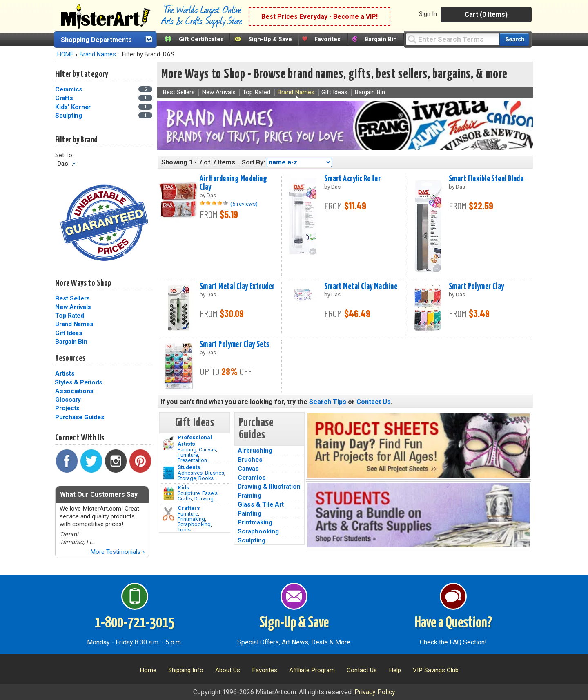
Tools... (186, 530)
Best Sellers (72, 298)
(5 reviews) (244, 204)
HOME (65, 54)
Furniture (188, 455)
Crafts (185, 499)
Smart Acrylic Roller (353, 179)
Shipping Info (186, 670)
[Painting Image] (168, 443)
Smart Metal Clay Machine (361, 287)
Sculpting (252, 540)
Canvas (207, 450)
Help (395, 670)
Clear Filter (74, 164)
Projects (67, 408)
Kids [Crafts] (184, 487)
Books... (208, 478)
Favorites (327, 39)
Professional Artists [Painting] (195, 440)
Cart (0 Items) (486, 14)
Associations (74, 391)
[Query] (452, 39)
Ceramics (252, 478)
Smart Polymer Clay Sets (235, 344)
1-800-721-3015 (135, 623)
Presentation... (194, 460)
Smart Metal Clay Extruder (237, 287)
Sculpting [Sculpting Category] (69, 116)
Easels (210, 493)
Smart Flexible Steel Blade (486, 179)
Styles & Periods (79, 382)
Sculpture (189, 493)
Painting (187, 450)
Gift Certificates (201, 39)
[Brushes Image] (168, 473)
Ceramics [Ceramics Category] (70, 89)
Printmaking (191, 519)
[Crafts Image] (168, 493)
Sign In (428, 14)
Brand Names (98, 54)
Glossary (68, 400)
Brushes (215, 473)
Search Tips (328, 402)
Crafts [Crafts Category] (65, 98)
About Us (228, 670)
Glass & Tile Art (261, 504)
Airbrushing (255, 451)
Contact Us (374, 402)
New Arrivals (73, 307)
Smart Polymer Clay (477, 287)
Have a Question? (453, 623)
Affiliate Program (312, 670)
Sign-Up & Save (270, 39)
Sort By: (253, 162)
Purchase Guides (80, 417)
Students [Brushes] (189, 467)
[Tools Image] (168, 514)
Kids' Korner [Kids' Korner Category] (74, 107)
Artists (65, 373)
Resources (70, 358)
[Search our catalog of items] (514, 39)
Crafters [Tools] (189, 508)
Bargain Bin (381, 39)
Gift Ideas (69, 333)
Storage (187, 478)
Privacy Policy (375, 692)
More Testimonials (117, 552)
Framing (249, 496)
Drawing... (206, 499)
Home (148, 670)
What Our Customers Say (99, 494)
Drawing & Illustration (269, 487)
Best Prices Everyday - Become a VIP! (320, 17)
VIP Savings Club (436, 670)
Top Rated (70, 316)
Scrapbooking (194, 524)
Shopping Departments (96, 40)
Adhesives (190, 473)
